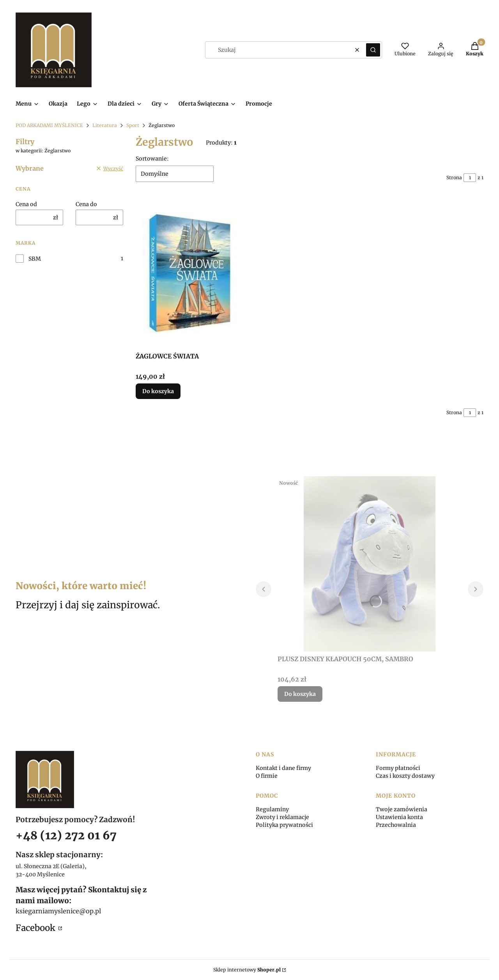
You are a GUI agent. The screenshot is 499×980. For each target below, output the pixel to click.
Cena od (26, 204)
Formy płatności (398, 768)
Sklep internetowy (247, 970)
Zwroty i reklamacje (282, 817)
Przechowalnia (396, 825)
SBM (35, 259)
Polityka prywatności (284, 825)
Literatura (105, 125)
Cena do (86, 204)
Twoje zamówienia (402, 809)
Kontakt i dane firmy (283, 768)
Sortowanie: (152, 159)
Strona (454, 177)
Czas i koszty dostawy (405, 776)
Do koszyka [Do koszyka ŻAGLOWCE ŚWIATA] (158, 391)
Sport (133, 125)
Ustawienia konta (399, 817)
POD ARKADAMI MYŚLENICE (49, 125)
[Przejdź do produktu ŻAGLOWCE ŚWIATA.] (189, 273)
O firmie (267, 776)
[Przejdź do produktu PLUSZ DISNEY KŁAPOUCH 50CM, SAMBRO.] (370, 564)
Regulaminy (272, 809)
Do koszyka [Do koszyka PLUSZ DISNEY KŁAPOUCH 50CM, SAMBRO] (300, 694)
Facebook (36, 928)
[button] (373, 50)
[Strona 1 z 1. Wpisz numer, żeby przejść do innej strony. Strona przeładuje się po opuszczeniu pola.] (470, 178)
